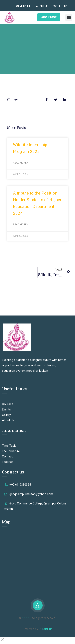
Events (6, 409)
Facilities (8, 462)
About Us (42, 6)
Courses (8, 404)
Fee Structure (11, 451)
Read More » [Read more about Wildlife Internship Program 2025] (21, 163)
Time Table (9, 446)
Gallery (6, 415)
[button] (69, 17)
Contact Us (60, 6)
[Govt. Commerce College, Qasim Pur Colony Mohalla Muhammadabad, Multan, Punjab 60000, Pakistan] (37, 561)
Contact (7, 456)
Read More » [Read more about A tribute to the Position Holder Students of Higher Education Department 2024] (21, 225)
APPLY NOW (49, 17)
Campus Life (24, 6)
